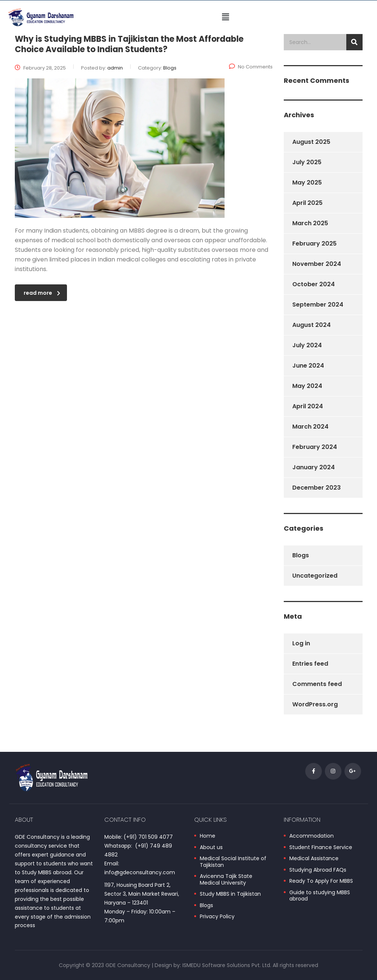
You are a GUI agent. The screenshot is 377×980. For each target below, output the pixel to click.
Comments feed (317, 684)
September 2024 (318, 305)
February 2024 (315, 447)
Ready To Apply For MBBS (321, 881)
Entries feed (310, 664)
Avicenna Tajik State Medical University (226, 880)
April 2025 (307, 203)
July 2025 (307, 162)
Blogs (301, 555)
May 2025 (307, 183)
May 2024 (307, 386)
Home (208, 836)
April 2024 (308, 406)
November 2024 (317, 264)
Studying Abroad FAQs (318, 870)
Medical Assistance (314, 859)
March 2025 (310, 223)
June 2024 (308, 366)
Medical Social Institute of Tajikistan (233, 862)
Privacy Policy (217, 917)
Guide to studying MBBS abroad (320, 896)
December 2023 (317, 488)
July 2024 (307, 345)
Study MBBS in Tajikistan (230, 894)
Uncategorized (315, 576)
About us (211, 848)
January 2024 (314, 467)
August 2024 (312, 325)
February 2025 (314, 244)
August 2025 (311, 142)
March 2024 (310, 427)
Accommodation (312, 836)
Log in (301, 643)
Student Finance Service (321, 848)
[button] (225, 17)
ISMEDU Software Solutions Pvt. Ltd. (227, 965)
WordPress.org (315, 704)
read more (42, 293)
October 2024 (314, 284)
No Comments (251, 67)
